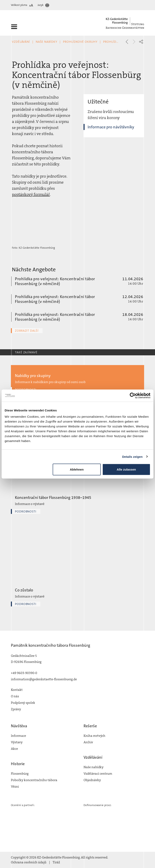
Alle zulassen (126, 469)
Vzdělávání (21, 42)
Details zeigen (132, 456)
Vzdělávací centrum (98, 774)
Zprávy (16, 709)
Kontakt (17, 690)
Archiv (88, 742)
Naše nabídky (47, 42)
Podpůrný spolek (23, 703)
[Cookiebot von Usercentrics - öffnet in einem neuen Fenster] (133, 395)
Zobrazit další (27, 331)
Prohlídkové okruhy (80, 42)
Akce (14, 749)
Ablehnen (77, 469)
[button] (141, 42)
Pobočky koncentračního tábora (34, 780)
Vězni (15, 787)
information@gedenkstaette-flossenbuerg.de (44, 679)
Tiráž (56, 862)
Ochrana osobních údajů (29, 862)
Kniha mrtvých (94, 736)
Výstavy (17, 742)
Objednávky (92, 780)
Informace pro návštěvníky (111, 127)
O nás (15, 696)
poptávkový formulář (31, 194)
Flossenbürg (20, 774)
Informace (18, 736)
